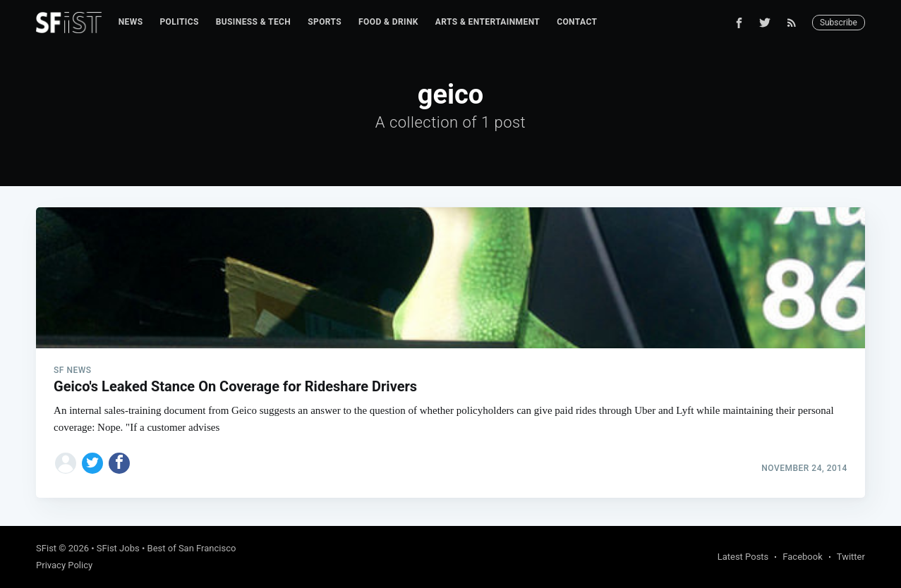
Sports (325, 22)
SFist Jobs (118, 548)
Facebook (802, 557)
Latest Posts (743, 557)
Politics (179, 22)
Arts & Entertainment (488, 22)
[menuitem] (131, 22)
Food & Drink (388, 22)
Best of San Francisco (192, 548)
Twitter (851, 557)
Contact (577, 22)
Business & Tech (254, 22)
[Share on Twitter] (92, 463)
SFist (46, 548)
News (131, 22)
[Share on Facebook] (119, 463)
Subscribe (839, 23)
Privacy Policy (64, 565)
